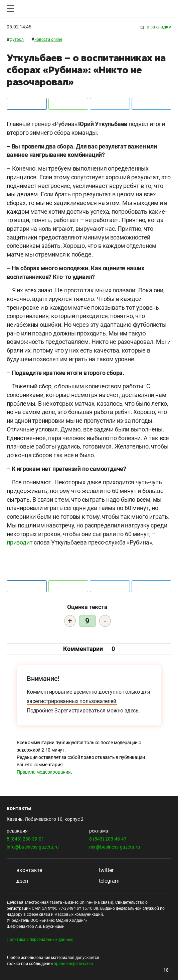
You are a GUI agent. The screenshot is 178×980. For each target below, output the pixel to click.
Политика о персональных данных (40, 940)
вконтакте (24, 870)
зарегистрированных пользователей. (72, 701)
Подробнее (40, 711)
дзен (17, 881)
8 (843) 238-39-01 (25, 839)
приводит (20, 542)
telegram (104, 881)
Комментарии (89, 649)
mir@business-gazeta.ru (115, 847)
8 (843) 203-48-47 (108, 839)
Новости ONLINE (48, 39)
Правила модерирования (44, 772)
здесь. (132, 711)
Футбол (17, 39)
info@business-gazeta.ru (33, 847)
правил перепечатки (73, 964)
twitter (101, 870)
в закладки (156, 27)
